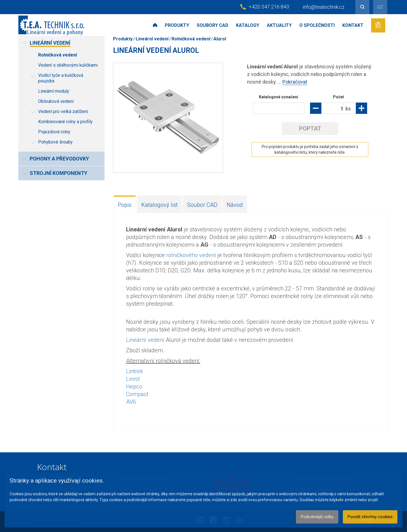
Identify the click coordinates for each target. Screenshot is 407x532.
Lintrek (135, 371)
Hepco (134, 386)
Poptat (310, 129)
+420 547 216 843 (269, 7)
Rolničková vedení (191, 39)
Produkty (177, 25)
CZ (380, 7)
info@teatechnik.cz (324, 7)
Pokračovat (295, 82)
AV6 (131, 402)
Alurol (220, 39)
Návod (235, 205)
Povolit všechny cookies (370, 517)
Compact (137, 394)
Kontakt (353, 25)
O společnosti (317, 25)
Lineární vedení (152, 39)
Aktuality (279, 25)
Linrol (133, 379)
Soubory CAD (213, 25)
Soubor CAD (202, 205)
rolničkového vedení (191, 255)
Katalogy (248, 25)
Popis (125, 205)
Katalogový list (160, 205)
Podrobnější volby (317, 517)
